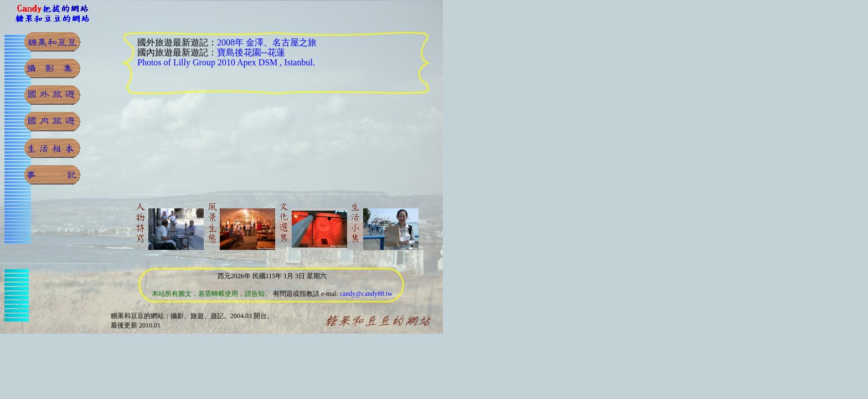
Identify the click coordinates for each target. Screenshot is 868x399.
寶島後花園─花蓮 (251, 52)
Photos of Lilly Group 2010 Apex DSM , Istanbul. (226, 62)
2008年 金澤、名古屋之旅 (267, 42)
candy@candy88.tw (366, 294)
